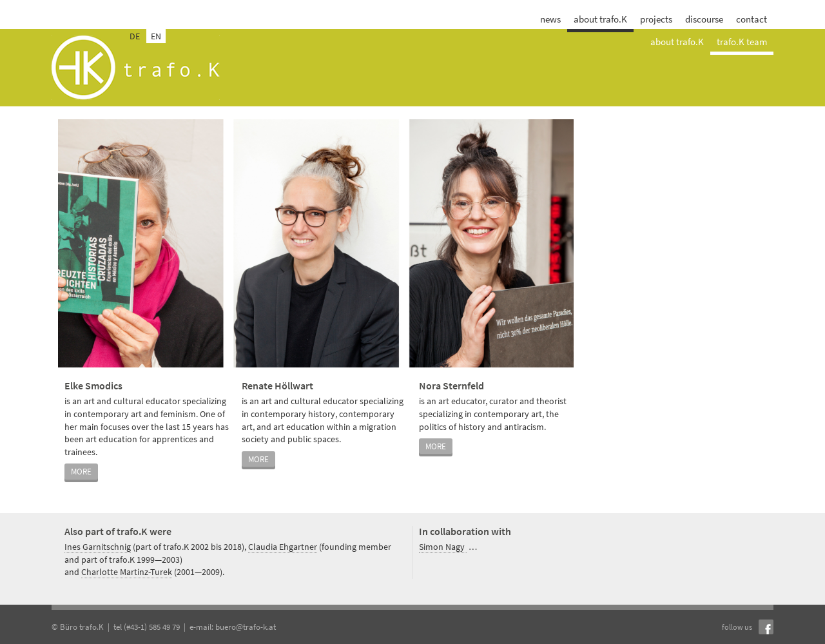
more (81, 472)
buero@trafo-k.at (246, 627)
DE (135, 36)
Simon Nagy (443, 547)
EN (156, 36)
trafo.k (136, 68)
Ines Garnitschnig (98, 547)
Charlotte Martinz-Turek (127, 572)
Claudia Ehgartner (283, 547)
